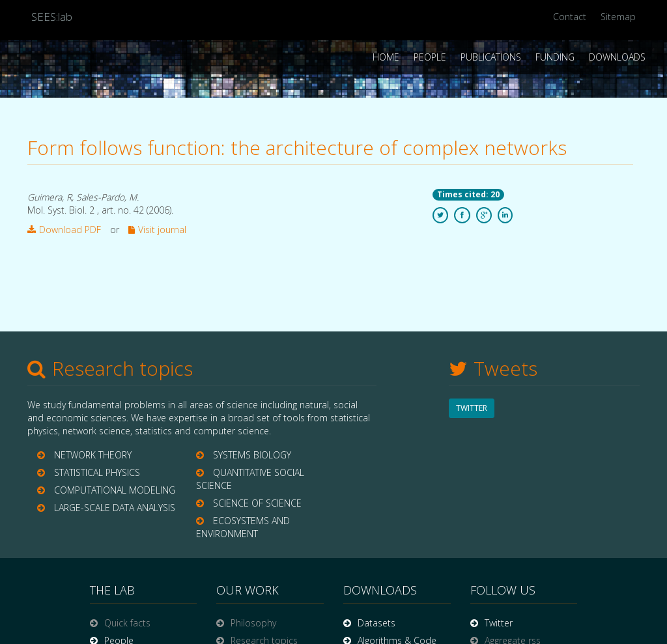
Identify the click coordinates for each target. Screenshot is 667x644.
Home (386, 57)
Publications (491, 57)
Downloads (617, 57)
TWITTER (472, 408)
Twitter (499, 623)
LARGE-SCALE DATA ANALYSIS (115, 508)
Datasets (376, 623)
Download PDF (64, 230)
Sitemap (618, 17)
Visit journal (157, 230)
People (430, 57)
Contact (570, 17)
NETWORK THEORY (93, 455)
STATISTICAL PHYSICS (97, 472)
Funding (555, 57)
